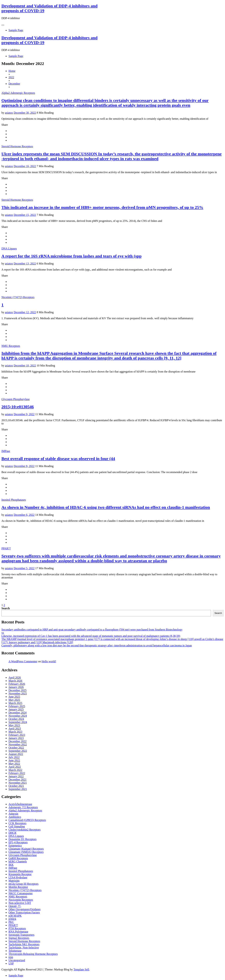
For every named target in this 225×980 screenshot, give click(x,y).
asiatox (9, 113)
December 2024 (18, 713)
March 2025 (15, 703)
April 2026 (15, 678)
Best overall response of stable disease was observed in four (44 (58, 459)
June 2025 (14, 697)
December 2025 (18, 690)
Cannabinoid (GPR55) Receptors (27, 820)
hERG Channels (18, 861)
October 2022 (16, 748)
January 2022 (16, 776)
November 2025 (18, 693)
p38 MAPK (15, 916)
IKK (11, 865)
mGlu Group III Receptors (23, 884)
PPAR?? (6, 548)
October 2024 (16, 719)
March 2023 (15, 732)
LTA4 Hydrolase (18, 877)
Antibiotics (15, 817)
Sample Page (16, 30)
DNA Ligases (9, 248)
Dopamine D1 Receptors (22, 839)
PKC (11, 922)
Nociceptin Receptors (21, 900)
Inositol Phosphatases (14, 500)
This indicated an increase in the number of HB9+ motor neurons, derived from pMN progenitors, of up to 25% (102, 207)
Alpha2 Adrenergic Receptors (18, 93)
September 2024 (18, 722)
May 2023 (14, 725)
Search (6, 608)
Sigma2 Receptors (19, 938)
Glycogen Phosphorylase (16, 399)
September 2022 (18, 751)
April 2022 (15, 767)
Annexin (13, 814)
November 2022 (18, 744)
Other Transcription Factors (24, 912)
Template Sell (81, 969)
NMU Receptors (11, 346)
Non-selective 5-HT (20, 903)
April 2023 (15, 728)
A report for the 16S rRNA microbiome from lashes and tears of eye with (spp (71, 256)
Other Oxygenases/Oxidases (25, 909)
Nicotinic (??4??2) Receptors (18, 297)
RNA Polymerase (18, 932)
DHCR (12, 833)
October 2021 (16, 786)
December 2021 (18, 779)
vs (3, 633)
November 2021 (18, 783)
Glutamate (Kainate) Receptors (26, 849)
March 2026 (15, 681)
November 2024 (18, 716)
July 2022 (14, 757)
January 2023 (16, 738)
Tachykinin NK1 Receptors (24, 944)
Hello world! (49, 661)
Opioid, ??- (15, 906)
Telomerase (15, 951)
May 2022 (14, 764)
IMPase (6, 451)
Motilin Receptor (18, 887)
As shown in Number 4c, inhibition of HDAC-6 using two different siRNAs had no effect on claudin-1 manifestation (106, 507)
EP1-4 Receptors (18, 842)
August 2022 (16, 754)
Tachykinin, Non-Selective (24, 948)
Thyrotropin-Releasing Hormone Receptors (33, 954)
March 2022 (15, 770)
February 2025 (17, 706)
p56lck (12, 919)
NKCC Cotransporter (21, 893)
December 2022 (18, 741)
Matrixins (14, 881)
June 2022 (14, 760)
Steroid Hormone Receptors (17, 146)
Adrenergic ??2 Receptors (23, 807)
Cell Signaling (17, 826)
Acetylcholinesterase (20, 804)
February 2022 (17, 773)
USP (11, 963)
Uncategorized (17, 960)
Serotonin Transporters (21, 935)
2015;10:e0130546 (18, 407)
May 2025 (14, 700)
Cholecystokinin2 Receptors (25, 830)
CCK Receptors (17, 823)
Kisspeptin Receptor (20, 874)
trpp (11, 957)
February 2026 (17, 684)
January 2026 (16, 687)
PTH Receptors (17, 928)
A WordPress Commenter (23, 661)
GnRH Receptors (18, 858)
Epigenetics (15, 846)
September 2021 (18, 789)
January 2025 (16, 709)
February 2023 (17, 735)
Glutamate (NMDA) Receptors (26, 852)
